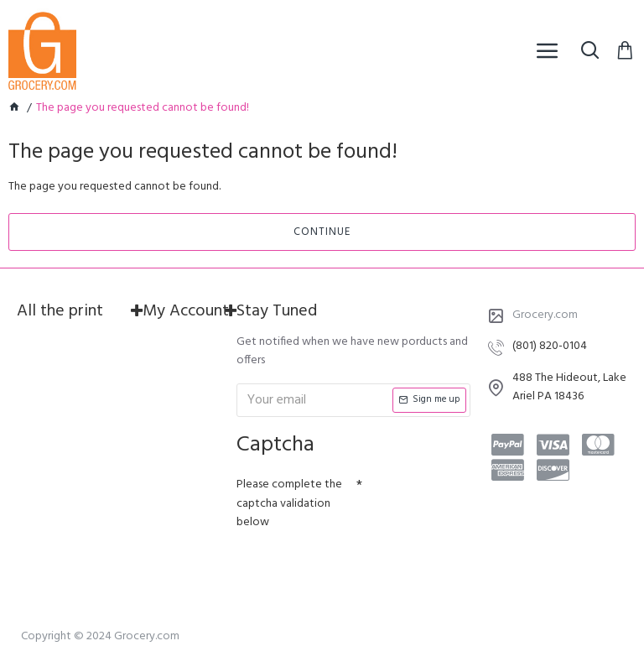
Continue (322, 232)
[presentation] (354, 567)
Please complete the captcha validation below (289, 503)
